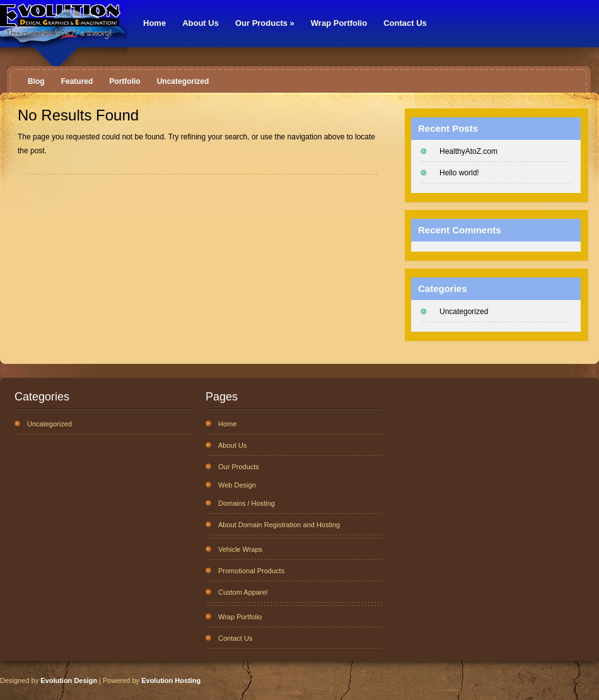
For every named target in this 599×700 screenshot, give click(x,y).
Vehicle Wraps (240, 549)
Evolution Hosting (171, 680)
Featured (77, 81)
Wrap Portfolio (339, 23)
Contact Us (405, 23)
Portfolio (125, 81)
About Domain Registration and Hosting (279, 525)
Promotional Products (251, 571)
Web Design (237, 485)
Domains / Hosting (247, 503)
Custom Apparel (243, 592)
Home (154, 23)
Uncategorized (183, 81)
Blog (36, 81)
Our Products (265, 23)
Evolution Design (69, 680)
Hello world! (459, 173)
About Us (201, 23)
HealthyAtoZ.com (468, 151)
